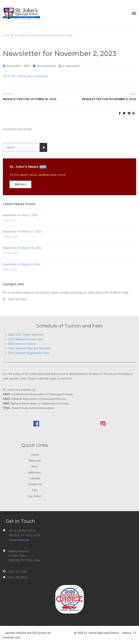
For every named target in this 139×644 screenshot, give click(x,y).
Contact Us (35, 484)
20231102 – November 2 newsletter (25, 76)
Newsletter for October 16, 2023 (30, 99)
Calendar (35, 478)
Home (35, 455)
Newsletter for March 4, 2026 (21, 264)
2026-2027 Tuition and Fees (26, 335)
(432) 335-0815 (17, 577)
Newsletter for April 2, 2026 (20, 215)
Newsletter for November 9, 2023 (109, 99)
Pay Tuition (35, 496)
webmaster (73, 66)
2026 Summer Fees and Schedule (29, 348)
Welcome (35, 461)
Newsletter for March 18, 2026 (22, 248)
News (35, 467)
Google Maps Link (19, 540)
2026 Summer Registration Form (29, 353)
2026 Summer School (22, 344)
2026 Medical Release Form (26, 339)
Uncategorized (46, 66)
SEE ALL (20, 184)
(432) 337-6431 (17, 572)
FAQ (35, 490)
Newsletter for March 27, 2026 (22, 232)
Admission (35, 472)
